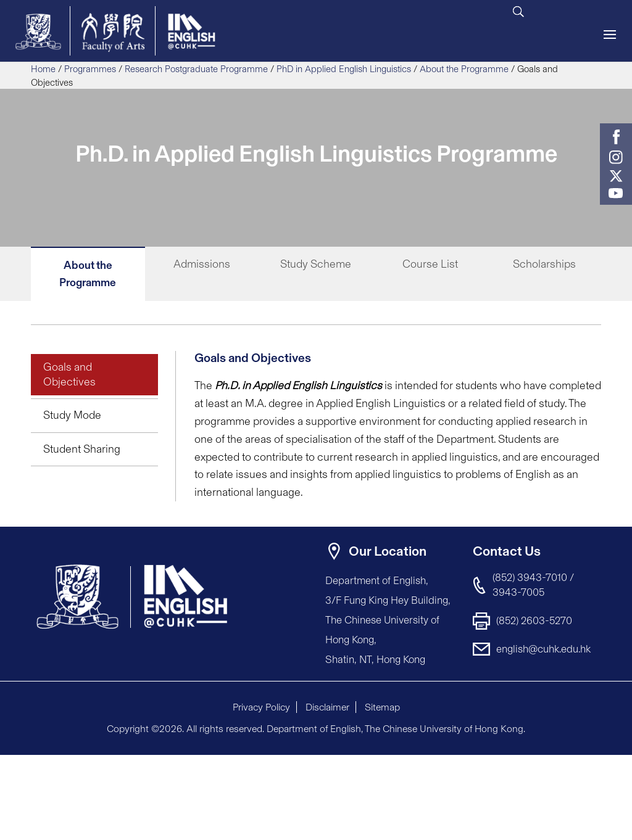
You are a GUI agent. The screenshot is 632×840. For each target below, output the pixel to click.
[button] (589, 765)
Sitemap (382, 707)
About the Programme (464, 69)
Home (43, 69)
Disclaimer (327, 707)
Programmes (90, 69)
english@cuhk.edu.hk (543, 649)
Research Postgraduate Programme (196, 69)
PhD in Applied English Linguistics (344, 69)
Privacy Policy (261, 707)
